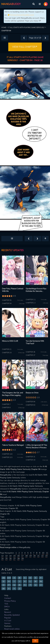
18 (26, 556)
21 (38, 556)
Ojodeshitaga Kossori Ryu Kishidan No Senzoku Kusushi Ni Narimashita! (36, 290)
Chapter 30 (30, 460)
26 (10, 559)
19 (30, 556)
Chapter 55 (7, 300)
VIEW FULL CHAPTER (25, 47)
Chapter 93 (30, 405)
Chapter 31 (30, 457)
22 (42, 556)
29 (22, 559)
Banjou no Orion (32, 393)
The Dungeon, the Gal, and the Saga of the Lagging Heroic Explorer (12, 394)
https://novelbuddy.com (22, 15)
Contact (8, 598)
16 (18, 556)
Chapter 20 (7, 353)
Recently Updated (12, 615)
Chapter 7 (6, 404)
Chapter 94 (30, 402)
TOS (6, 604)
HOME (5, 28)
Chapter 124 (7, 454)
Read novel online (12, 629)
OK (35, 641)
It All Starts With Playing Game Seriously (25, 486)
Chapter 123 (7, 457)
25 (6, 559)
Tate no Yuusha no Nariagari (13, 445)
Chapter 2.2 (31, 303)
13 (6, 556)
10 (43, 553)
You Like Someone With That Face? (35, 342)
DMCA (7, 607)
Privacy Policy (10, 601)
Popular (8, 618)
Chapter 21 (7, 349)
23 (46, 556)
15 (14, 556)
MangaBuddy (6, 475)
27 (14, 559)
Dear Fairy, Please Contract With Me (13, 290)
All (4, 578)
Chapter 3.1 (31, 300)
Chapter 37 (30, 355)
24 (2, 559)
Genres (7, 623)
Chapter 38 (30, 352)
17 (22, 556)
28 (18, 559)
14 (10, 556)
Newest (8, 612)
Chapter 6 (6, 408)
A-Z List (8, 621)
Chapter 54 (7, 304)
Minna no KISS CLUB (10, 341)
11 (47, 553)
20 (34, 556)
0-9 (9, 578)
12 (2, 556)
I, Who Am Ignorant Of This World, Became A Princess (36, 446)
